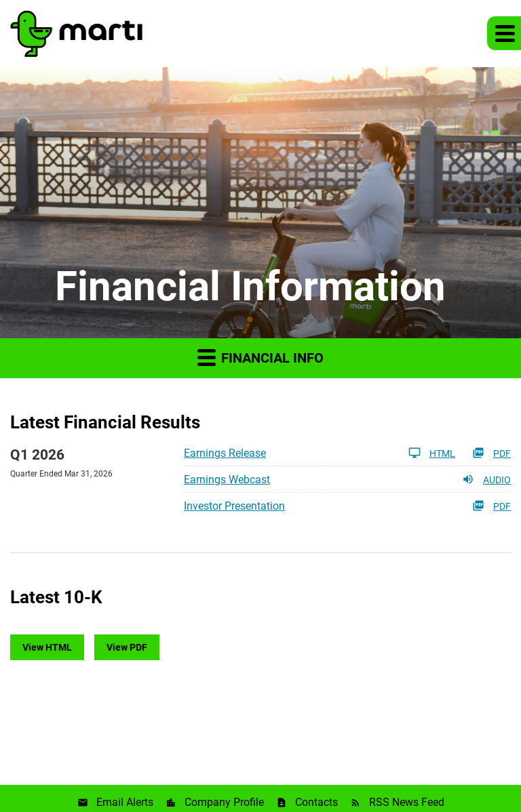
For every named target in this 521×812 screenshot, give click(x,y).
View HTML (47, 647)
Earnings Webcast (227, 480)
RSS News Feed (407, 802)
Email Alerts (125, 802)
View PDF (127, 647)
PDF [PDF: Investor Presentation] (491, 506)
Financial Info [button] (260, 357)
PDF (491, 453)
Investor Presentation (234, 506)
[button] (504, 33)
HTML (432, 453)
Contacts (316, 802)
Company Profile (224, 802)
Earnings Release (225, 453)
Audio (486, 479)
